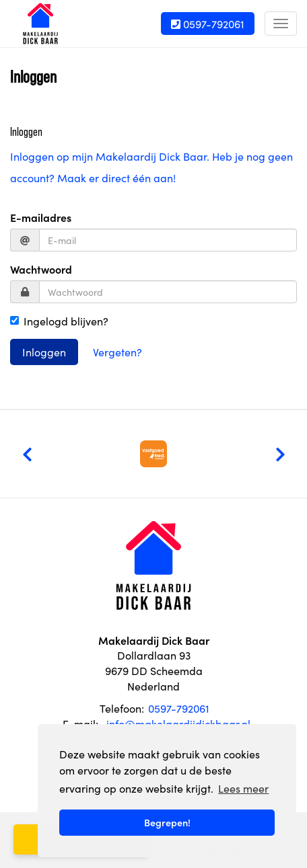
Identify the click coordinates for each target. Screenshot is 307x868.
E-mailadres (41, 217)
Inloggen (44, 352)
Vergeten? (117, 352)
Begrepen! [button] (167, 822)
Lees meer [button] (243, 788)
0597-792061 (208, 24)
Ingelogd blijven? (59, 321)
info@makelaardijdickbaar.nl (178, 723)
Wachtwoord (41, 269)
